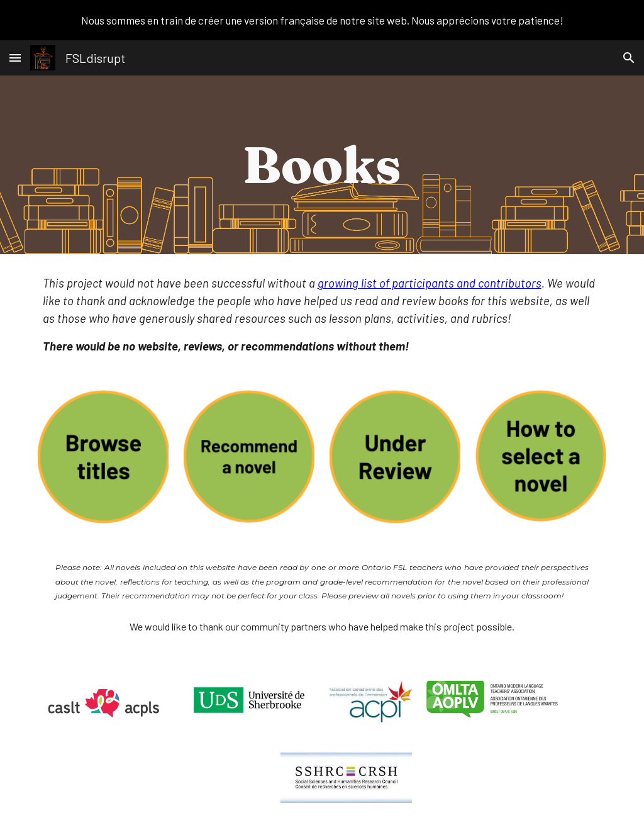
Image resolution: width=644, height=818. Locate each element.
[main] (322, 165)
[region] (322, 20)
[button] (15, 58)
